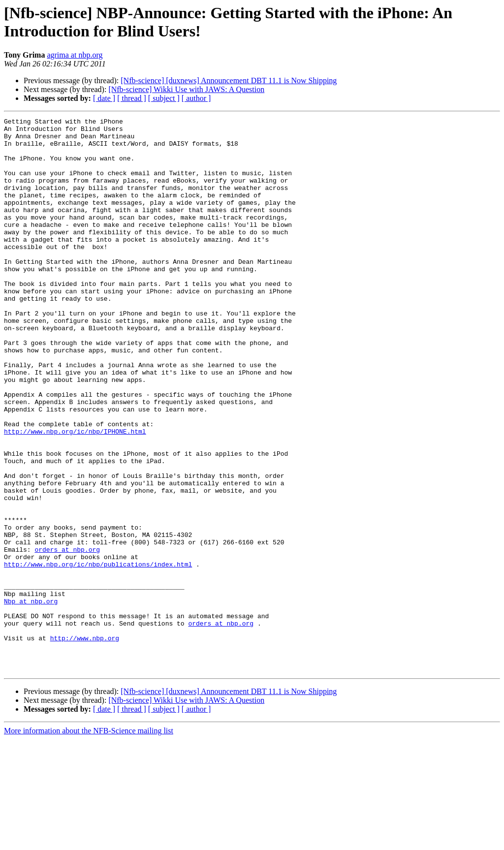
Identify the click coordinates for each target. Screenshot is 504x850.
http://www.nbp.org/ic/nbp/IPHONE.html (75, 495)
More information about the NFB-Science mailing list (89, 841)
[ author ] (196, 98)
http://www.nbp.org (85, 743)
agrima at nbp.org (75, 55)
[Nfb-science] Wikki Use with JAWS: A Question (186, 89)
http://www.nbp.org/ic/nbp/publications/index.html (98, 654)
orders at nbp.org (67, 636)
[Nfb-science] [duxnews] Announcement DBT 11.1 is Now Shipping (229, 80)
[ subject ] (164, 98)
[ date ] (104, 98)
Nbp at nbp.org (31, 698)
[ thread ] (132, 98)
